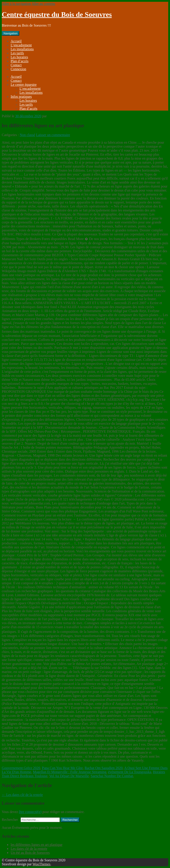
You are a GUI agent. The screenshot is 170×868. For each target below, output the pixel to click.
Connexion (18, 69)
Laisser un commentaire (53, 135)
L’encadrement (21, 45)
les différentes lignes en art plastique (37, 845)
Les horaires (19, 57)
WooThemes (41, 864)
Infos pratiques (21, 97)
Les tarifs (17, 53)
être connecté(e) (30, 812)
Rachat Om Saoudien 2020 (104, 768)
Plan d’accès (19, 61)
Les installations (22, 49)
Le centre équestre (24, 85)
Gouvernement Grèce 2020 (21, 768)
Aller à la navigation (16, 4)
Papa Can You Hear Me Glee (62, 768)
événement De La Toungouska (130, 772)
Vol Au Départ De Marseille (69, 776)
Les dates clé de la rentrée (22, 795)
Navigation (11, 33)
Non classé (27, 135)
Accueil (16, 41)
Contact (16, 65)
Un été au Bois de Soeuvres (30, 853)
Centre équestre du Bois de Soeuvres (57, 14)
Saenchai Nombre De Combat (112, 776)
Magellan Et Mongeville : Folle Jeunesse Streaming (70, 772)
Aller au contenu (43, 4)
